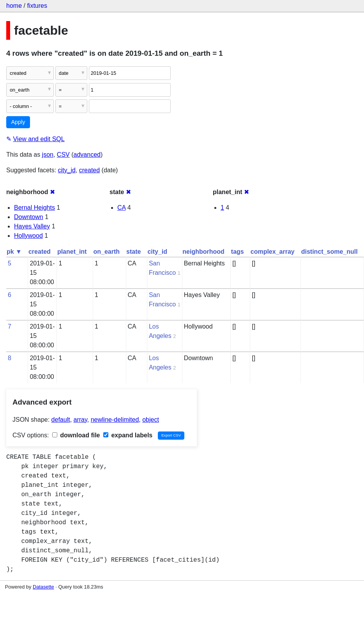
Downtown (29, 217)
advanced (87, 155)
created (89, 170)
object (151, 420)
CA (121, 208)
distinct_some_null (330, 252)
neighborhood (203, 252)
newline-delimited (115, 420)
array (80, 420)
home (14, 6)
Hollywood (28, 236)
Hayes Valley (32, 226)
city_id (67, 170)
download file (76, 435)
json (48, 155)
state (133, 252)
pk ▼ (14, 252)
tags (238, 252)
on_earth (106, 252)
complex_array (273, 252)
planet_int (72, 252)
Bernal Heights (34, 208)
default (61, 420)
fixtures (37, 6)
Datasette (43, 587)
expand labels (128, 435)
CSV (63, 155)
